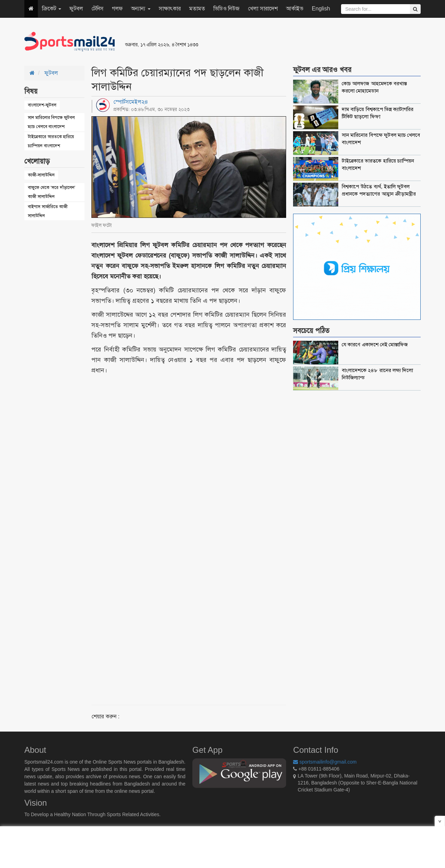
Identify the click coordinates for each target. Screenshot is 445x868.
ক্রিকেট (52, 9)
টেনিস (98, 9)
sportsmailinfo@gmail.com (325, 762)
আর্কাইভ (295, 9)
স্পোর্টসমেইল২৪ (131, 102)
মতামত (197, 9)
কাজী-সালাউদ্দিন (41, 175)
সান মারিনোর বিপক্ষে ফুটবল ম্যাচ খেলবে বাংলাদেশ (51, 122)
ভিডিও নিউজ (226, 9)
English (321, 9)
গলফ (117, 9)
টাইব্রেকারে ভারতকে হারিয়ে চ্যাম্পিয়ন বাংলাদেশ (51, 141)
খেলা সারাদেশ (263, 9)
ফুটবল (76, 9)
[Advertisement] (307, 42)
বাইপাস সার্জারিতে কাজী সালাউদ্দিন (48, 211)
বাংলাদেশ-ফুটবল (42, 105)
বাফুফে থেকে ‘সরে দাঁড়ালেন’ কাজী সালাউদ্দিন (52, 192)
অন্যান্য (141, 9)
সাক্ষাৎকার (170, 9)
